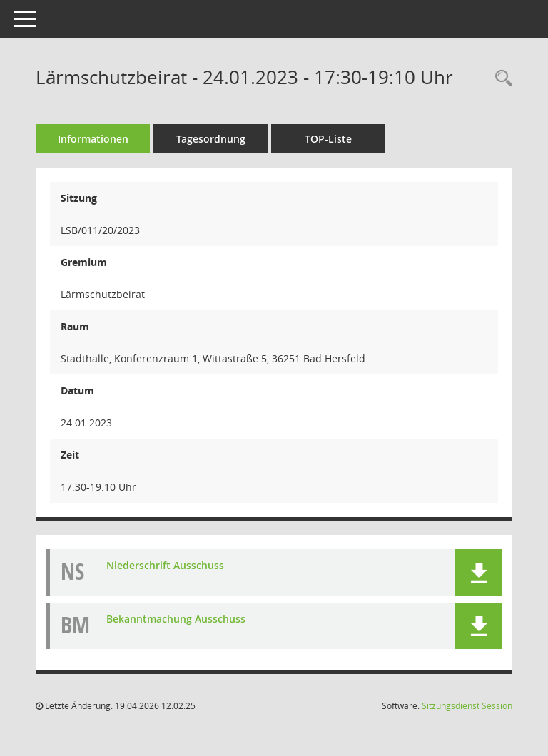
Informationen (93, 139)
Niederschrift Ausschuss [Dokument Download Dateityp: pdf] (165, 565)
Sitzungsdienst (467, 706)
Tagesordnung (211, 139)
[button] (478, 572)
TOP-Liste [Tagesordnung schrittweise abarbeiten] (328, 139)
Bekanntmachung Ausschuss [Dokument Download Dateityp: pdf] (176, 619)
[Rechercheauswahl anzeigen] (500, 79)
